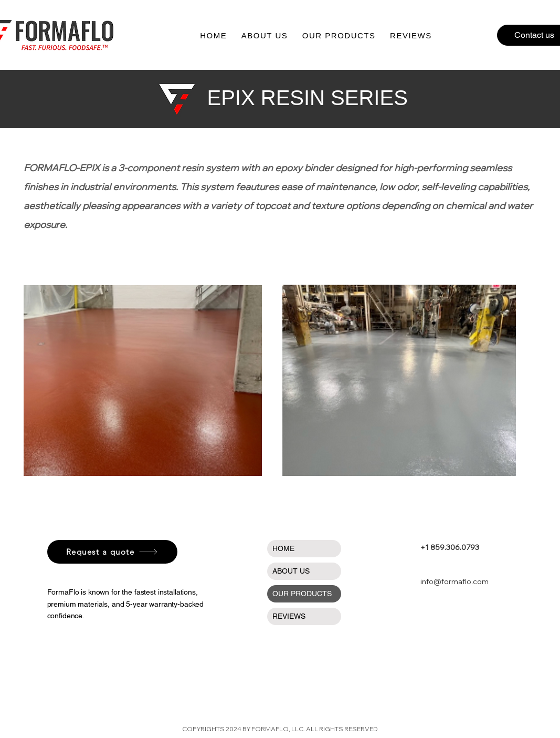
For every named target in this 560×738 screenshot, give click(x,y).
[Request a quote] (112, 552)
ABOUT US (291, 571)
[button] (339, 35)
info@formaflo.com (455, 581)
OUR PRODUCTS (302, 594)
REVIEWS (289, 616)
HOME (283, 548)
